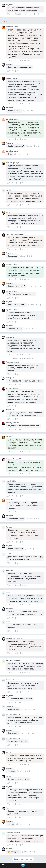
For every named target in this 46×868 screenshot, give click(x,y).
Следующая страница (23, 859)
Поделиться (38, 14)
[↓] (34, 14)
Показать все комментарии (23, 358)
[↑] (30, 14)
